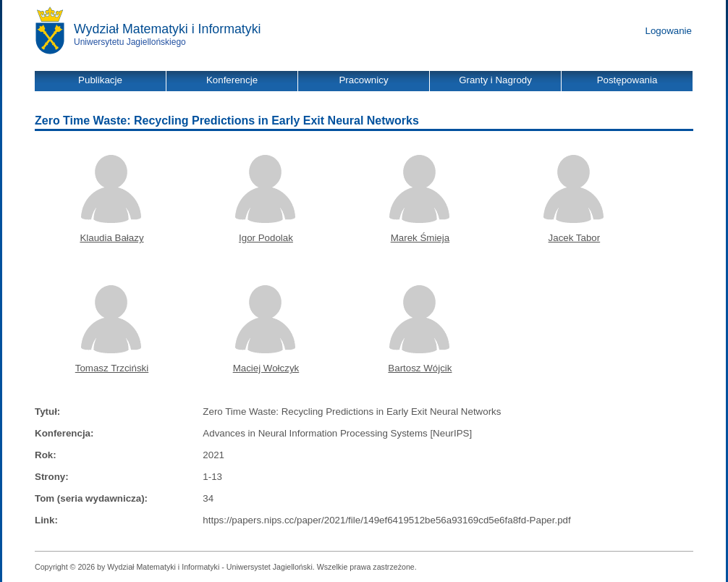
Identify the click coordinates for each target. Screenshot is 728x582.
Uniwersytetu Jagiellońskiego (130, 42)
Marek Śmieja (420, 238)
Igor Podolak (266, 238)
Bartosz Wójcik (420, 368)
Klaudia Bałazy (111, 238)
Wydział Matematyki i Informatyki (168, 29)
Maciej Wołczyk (266, 368)
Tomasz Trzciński (112, 368)
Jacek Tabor (575, 238)
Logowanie (669, 31)
